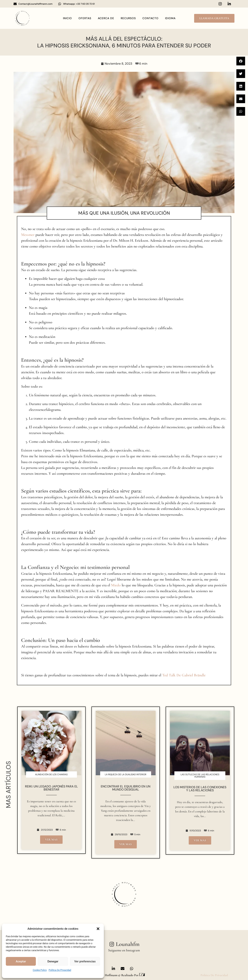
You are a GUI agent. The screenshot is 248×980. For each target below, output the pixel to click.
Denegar (53, 961)
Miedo (116, 585)
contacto (150, 18)
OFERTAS (85, 18)
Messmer (28, 235)
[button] (98, 929)
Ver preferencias (85, 961)
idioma (170, 18)
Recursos (128, 18)
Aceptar (21, 961)
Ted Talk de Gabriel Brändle (184, 675)
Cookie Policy (40, 970)
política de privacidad (60, 970)
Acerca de (106, 18)
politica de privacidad (214, 975)
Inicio (67, 18)
